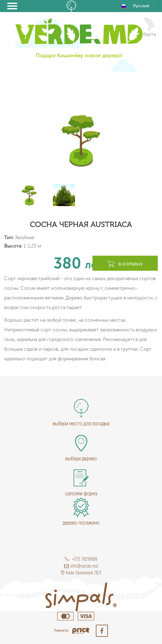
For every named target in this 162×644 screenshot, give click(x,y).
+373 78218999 (81, 559)
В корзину (125, 264)
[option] (81, 140)
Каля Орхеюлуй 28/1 (81, 572)
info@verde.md (81, 566)
